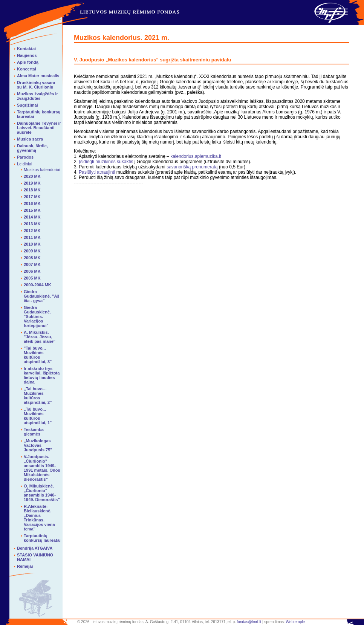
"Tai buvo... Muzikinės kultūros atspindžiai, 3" (38, 355)
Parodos (25, 157)
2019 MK (32, 183)
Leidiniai (24, 164)
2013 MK (32, 224)
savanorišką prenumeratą (193, 167)
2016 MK (32, 203)
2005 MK (32, 278)
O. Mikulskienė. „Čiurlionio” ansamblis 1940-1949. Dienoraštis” (42, 493)
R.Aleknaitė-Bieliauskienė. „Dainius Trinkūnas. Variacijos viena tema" (39, 518)
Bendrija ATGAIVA (35, 548)
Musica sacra (30, 139)
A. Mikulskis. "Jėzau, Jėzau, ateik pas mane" (40, 337)
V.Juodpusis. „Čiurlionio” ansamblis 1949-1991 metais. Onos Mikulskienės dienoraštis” (42, 468)
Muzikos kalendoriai (42, 170)
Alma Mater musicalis (38, 76)
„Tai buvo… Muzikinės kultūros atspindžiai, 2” (38, 396)
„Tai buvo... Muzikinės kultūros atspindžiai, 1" (38, 416)
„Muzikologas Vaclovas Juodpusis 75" (38, 445)
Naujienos (27, 55)
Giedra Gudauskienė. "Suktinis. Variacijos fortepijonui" (37, 316)
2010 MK (32, 244)
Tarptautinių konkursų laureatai (42, 538)
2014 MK (32, 217)
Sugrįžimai (28, 105)
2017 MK (32, 197)
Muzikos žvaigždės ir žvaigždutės (37, 96)
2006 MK (32, 271)
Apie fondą (28, 62)
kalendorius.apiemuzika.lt (196, 156)
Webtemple (295, 622)
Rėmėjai (25, 566)
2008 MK (32, 258)
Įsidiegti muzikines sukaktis (106, 162)
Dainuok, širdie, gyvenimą (32, 148)
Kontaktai (26, 49)
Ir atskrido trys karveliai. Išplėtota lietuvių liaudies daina (42, 375)
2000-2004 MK (37, 285)
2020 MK (32, 176)
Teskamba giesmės (34, 432)
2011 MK (32, 237)
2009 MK (32, 251)
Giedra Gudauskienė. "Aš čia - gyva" (41, 296)
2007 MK (32, 264)
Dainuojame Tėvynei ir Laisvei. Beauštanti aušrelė (39, 128)
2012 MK (32, 231)
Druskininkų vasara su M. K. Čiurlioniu (36, 85)
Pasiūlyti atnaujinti (97, 172)
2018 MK (32, 190)
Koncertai (27, 69)
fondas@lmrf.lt (249, 622)
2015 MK (32, 210)
